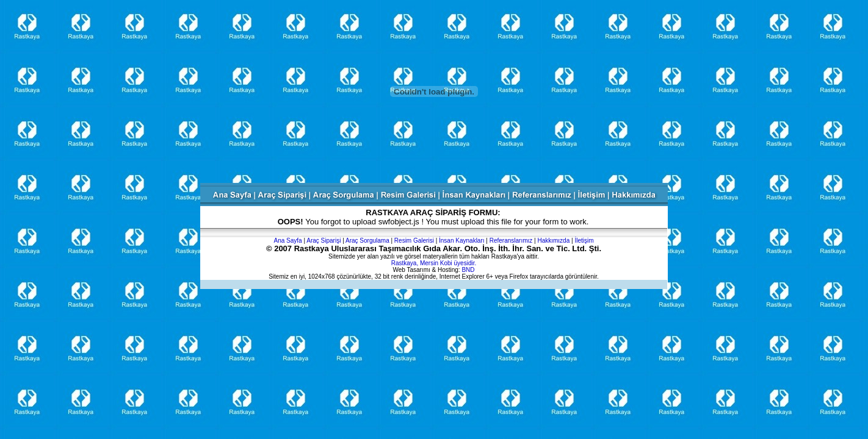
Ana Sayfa (288, 241)
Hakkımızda (553, 241)
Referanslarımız (511, 241)
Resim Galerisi (414, 241)
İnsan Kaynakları (462, 241)
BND (468, 270)
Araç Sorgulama (367, 241)
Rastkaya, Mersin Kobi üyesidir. (434, 263)
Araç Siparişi (324, 241)
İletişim (584, 241)
